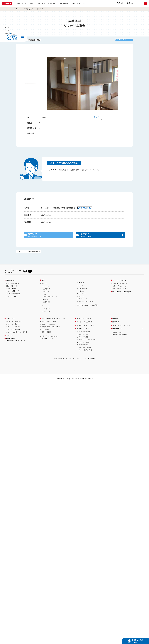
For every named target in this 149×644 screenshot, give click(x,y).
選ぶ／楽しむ (10, 288)
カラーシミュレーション (120, 294)
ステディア (47, 297)
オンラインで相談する (13, 332)
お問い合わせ (50, 344)
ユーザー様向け (71, 3)
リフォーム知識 (11, 305)
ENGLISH (120, 3)
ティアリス (82, 294)
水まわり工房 (29, 9)
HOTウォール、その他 (86, 310)
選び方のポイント (12, 294)
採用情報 (115, 327)
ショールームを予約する (14, 330)
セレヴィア (47, 317)
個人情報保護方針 (90, 367)
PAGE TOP (74, 378)
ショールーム (48, 3)
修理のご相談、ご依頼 (49, 330)
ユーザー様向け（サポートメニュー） (54, 327)
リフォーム (59, 3)
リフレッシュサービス (84, 327)
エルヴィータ (83, 296)
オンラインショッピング (85, 330)
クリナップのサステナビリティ (87, 348)
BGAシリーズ (83, 307)
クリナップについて (87, 3)
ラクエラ (46, 300)
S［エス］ (82, 299)
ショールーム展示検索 (13, 338)
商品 (43, 288)
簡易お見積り (120, 291)
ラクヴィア (47, 320)
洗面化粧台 (81, 291)
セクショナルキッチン (50, 305)
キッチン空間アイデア (13, 299)
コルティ (46, 302)
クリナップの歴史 (83, 345)
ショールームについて (13, 335)
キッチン (44, 291)
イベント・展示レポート (85, 358)
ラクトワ (81, 304)
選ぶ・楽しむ (29, 3)
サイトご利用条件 (59, 367)
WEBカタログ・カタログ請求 (122, 300)
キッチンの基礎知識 (13, 291)
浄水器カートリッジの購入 (85, 333)
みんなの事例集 (11, 297)
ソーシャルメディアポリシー (74, 367)
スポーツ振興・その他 (84, 356)
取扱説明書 (45, 338)
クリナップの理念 (83, 343)
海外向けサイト (117, 337)
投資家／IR (116, 330)
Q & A (49, 332)
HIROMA (46, 308)
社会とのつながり (83, 353)
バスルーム (45, 314)
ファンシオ (82, 302)
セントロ (46, 295)
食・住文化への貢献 (83, 350)
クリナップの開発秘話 (13, 302)
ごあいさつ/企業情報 (84, 340)
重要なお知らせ (47, 340)
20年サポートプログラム (49, 347)
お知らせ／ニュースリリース (121, 333)
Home (18, 9)
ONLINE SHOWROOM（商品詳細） (88, 313)
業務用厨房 (47, 310)
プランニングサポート (119, 288)
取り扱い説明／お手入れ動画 (51, 335)
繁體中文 (130, 3)
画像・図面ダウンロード (120, 297)
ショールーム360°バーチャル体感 (17, 340)
